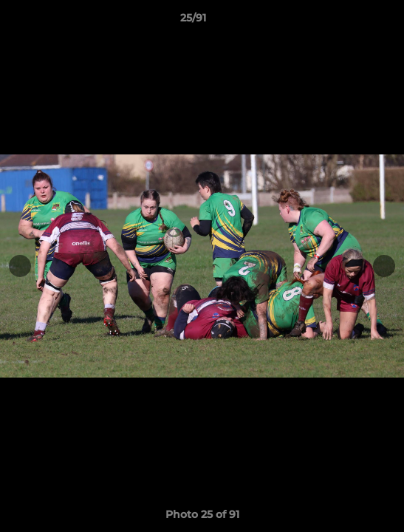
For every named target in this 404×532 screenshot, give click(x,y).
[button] (351, 21)
